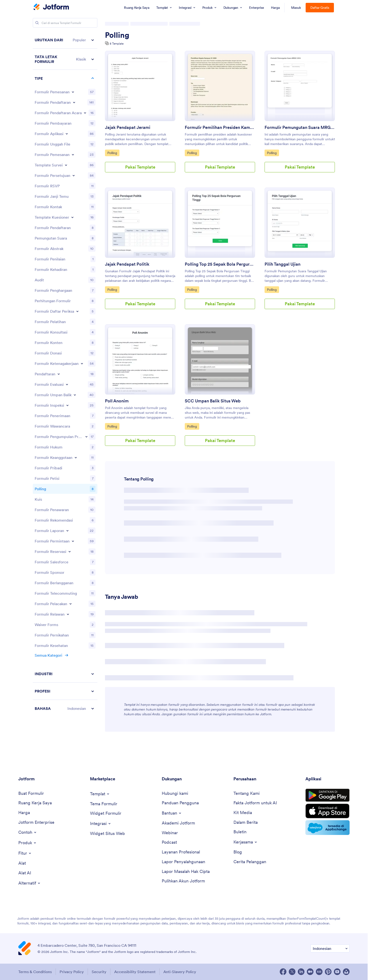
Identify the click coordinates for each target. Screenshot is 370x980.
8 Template (117, 44)
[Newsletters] (240, 832)
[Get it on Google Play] (327, 795)
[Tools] (22, 863)
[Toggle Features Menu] (25, 853)
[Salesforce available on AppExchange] (327, 828)
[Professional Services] (181, 852)
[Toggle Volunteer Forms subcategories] (68, 614)
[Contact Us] (175, 794)
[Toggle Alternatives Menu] (30, 883)
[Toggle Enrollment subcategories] (59, 374)
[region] (65, 374)
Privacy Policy (72, 972)
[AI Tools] (25, 873)
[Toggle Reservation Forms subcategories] (70, 551)
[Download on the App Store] (327, 811)
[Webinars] (170, 833)
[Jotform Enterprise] (36, 822)
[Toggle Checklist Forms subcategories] (77, 311)
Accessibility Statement (135, 972)
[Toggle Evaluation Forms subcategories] (67, 384)
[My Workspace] (35, 803)
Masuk (296, 8)
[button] (65, 40)
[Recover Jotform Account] (183, 881)
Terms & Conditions (35, 972)
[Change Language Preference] (330, 949)
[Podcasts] (169, 842)
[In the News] (246, 822)
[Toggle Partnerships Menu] (246, 842)
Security (99, 972)
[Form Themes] (104, 804)
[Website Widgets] (107, 834)
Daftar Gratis (320, 8)
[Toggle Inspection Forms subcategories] (67, 405)
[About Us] (247, 794)
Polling (117, 35)
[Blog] (238, 852)
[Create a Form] (31, 794)
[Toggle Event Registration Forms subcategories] (85, 113)
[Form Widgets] (106, 813)
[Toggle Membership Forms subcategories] (76, 457)
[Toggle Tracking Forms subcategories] (71, 604)
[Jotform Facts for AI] (255, 803)
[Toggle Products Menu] (28, 843)
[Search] (37, 23)
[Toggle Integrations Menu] (101, 824)
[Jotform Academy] (178, 823)
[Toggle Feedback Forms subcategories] (75, 395)
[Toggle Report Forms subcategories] (67, 531)
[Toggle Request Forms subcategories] (73, 541)
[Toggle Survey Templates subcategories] (66, 165)
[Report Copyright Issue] (186, 872)
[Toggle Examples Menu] (28, 832)
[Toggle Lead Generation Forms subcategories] (86, 437)
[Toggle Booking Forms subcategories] (73, 155)
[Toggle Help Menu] (172, 813)
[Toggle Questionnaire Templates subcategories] (72, 217)
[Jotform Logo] (51, 7)
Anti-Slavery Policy (180, 972)
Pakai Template (140, 167)
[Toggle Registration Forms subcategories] (74, 102)
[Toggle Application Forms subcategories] (67, 134)
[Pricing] (24, 813)
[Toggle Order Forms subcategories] (73, 92)
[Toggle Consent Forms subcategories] (74, 175)
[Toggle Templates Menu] (100, 794)
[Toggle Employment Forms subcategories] (82, 363)
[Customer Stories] (250, 862)
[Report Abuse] (183, 862)
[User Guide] (180, 803)
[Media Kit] (243, 813)
